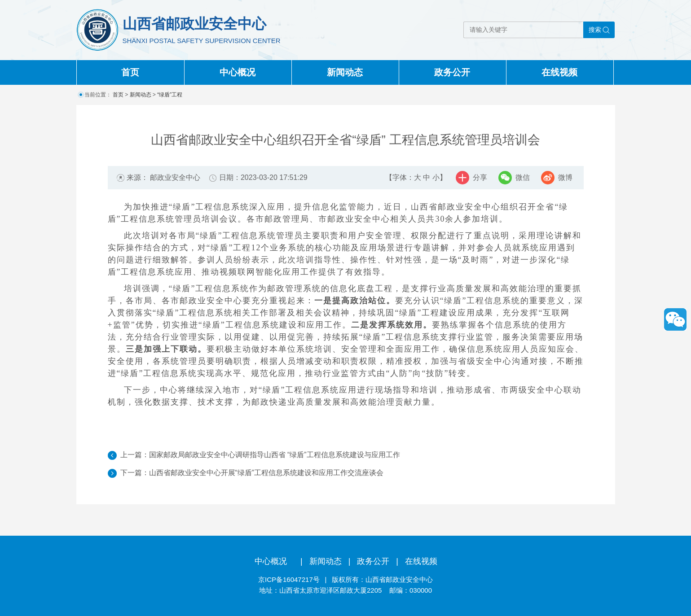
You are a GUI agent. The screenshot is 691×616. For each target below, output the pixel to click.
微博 (565, 177)
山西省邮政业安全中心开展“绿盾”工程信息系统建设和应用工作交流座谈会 (266, 473)
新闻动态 (345, 72)
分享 (480, 177)
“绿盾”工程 (170, 95)
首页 (130, 72)
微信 (523, 177)
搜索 (595, 30)
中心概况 (238, 72)
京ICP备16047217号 (289, 579)
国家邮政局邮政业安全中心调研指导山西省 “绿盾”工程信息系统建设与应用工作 (275, 455)
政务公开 (452, 72)
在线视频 (559, 72)
